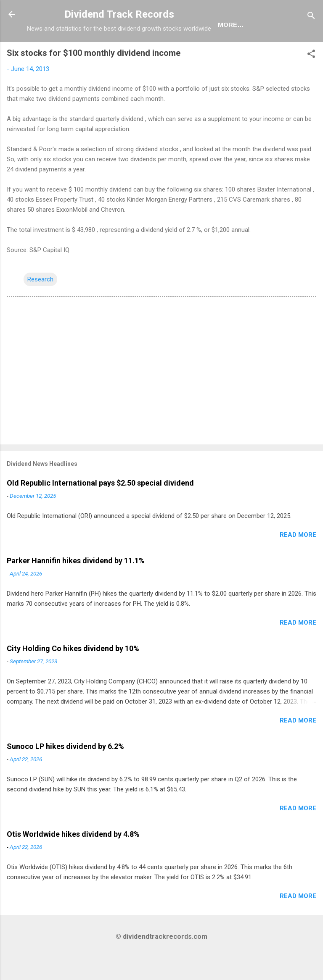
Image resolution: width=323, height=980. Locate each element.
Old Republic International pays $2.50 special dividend (100, 510)
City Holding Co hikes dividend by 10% (73, 676)
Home (43, 52)
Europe (110, 52)
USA (75, 52)
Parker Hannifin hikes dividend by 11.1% (76, 588)
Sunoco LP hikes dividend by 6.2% (65, 774)
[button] (311, 83)
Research (40, 307)
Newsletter (161, 52)
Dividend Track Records (119, 14)
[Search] (311, 17)
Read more (298, 562)
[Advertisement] (161, 399)
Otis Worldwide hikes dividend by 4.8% (73, 861)
